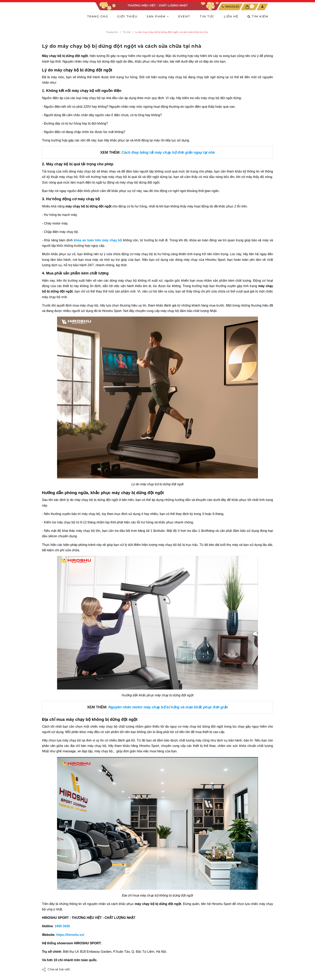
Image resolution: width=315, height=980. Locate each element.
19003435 (232, 7)
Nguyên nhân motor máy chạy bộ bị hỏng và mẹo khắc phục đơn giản (168, 707)
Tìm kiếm (258, 16)
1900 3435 (63, 926)
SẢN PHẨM (158, 16)
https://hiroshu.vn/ (70, 935)
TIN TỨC (207, 16)
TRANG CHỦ (98, 16)
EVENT (184, 16)
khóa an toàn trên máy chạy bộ (98, 240)
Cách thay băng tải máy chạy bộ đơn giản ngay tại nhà (168, 152)
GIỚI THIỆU (127, 16)
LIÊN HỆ (231, 16)
